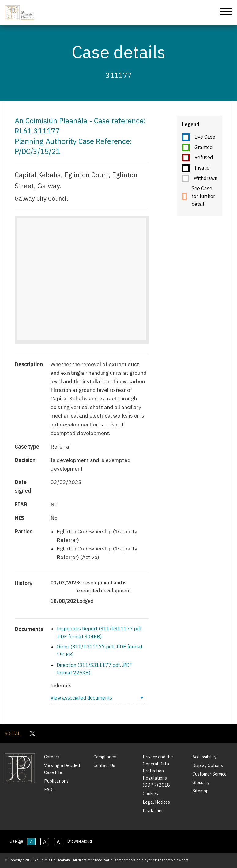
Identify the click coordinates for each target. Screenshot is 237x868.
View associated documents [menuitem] (81, 698)
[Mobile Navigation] (226, 12)
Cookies (150, 793)
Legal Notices (156, 802)
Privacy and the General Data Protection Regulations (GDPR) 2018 (158, 771)
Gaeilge (16, 841)
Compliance (105, 757)
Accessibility (204, 757)
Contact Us (104, 765)
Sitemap (200, 791)
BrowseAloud (80, 841)
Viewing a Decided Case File (62, 769)
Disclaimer (153, 811)
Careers (52, 757)
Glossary (201, 782)
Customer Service (209, 774)
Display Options (208, 765)
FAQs (49, 789)
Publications (56, 781)
